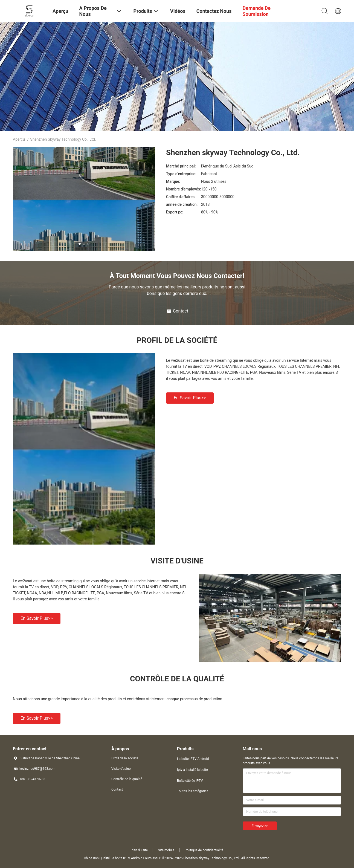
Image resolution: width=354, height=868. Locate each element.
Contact (117, 789)
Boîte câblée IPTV (190, 781)
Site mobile (166, 850)
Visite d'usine (121, 769)
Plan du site (139, 850)
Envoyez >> (260, 826)
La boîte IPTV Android (193, 759)
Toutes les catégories (193, 791)
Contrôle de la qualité (127, 779)
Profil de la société (125, 758)
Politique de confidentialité (204, 850)
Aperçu (19, 139)
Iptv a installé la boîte (192, 770)
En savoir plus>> (190, 398)
